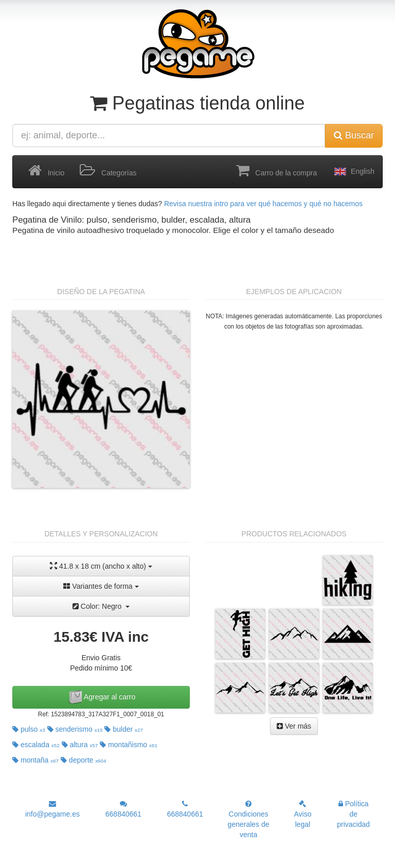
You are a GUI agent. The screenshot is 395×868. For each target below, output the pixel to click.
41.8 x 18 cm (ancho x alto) (101, 566)
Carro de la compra (277, 171)
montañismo (129, 745)
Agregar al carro (101, 697)
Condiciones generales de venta (249, 819)
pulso (29, 729)
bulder (124, 729)
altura (80, 745)
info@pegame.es (52, 809)
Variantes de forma (101, 586)
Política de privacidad (353, 814)
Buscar (354, 135)
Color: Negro (101, 606)
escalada (36, 745)
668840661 (123, 809)
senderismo (75, 729)
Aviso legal (302, 814)
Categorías (108, 171)
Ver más (294, 726)
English (353, 172)
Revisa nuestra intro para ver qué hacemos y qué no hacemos (263, 204)
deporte (84, 760)
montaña (35, 760)
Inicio (46, 171)
